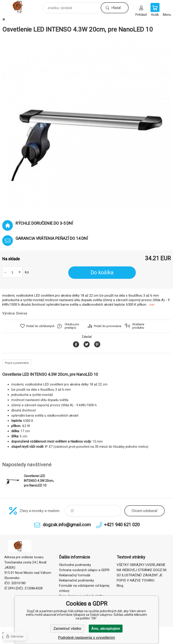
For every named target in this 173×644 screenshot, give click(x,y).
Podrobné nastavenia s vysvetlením (87, 638)
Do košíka (102, 273)
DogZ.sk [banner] (22, 7)
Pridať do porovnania (108, 326)
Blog (120, 586)
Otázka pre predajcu (72, 326)
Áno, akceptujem (106, 629)
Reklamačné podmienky (76, 580)
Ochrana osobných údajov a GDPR (84, 570)
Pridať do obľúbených (40, 326)
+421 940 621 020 (122, 525)
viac (152, 305)
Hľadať (116, 8)
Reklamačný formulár (75, 575)
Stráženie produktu (138, 326)
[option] (86, 125)
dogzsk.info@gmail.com (67, 525)
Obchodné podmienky (75, 565)
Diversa (22, 313)
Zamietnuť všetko (67, 629)
